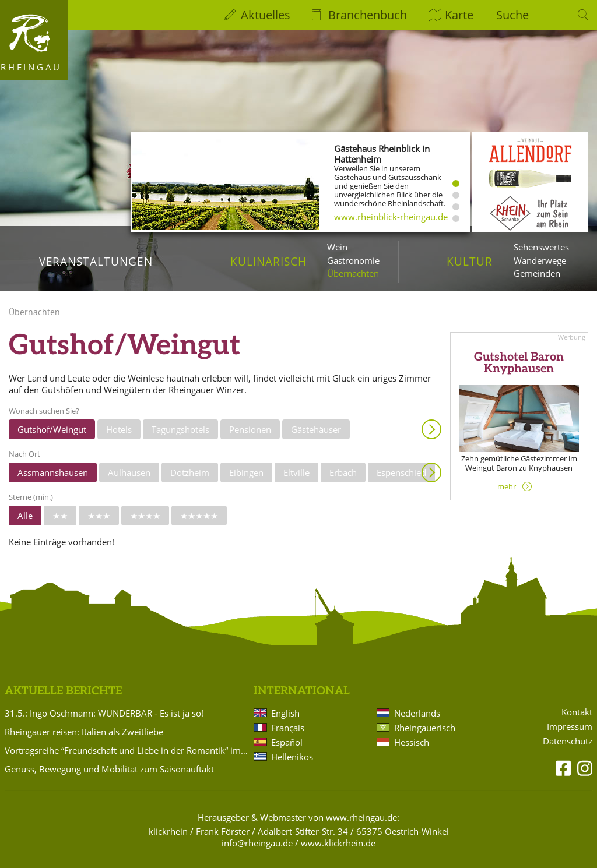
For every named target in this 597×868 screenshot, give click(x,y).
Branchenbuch (368, 15)
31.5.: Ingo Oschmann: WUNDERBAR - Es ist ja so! (104, 713)
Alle (25, 516)
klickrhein (168, 831)
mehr (507, 486)
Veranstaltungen (96, 261)
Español (287, 742)
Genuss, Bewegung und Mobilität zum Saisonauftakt (109, 769)
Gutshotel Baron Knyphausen (519, 364)
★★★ (99, 516)
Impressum (570, 727)
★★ (60, 516)
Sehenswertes (541, 247)
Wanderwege (540, 260)
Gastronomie (353, 260)
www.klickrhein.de (338, 843)
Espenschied (401, 472)
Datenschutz (568, 741)
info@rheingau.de (257, 843)
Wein (337, 247)
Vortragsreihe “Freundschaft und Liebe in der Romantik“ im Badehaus (127, 750)
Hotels (119, 429)
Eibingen (246, 472)
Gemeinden (537, 273)
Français (288, 728)
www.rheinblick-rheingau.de (391, 217)
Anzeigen (431, 429)
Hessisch (412, 742)
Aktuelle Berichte (63, 691)
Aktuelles (266, 15)
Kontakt (577, 712)
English (285, 713)
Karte (459, 15)
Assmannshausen (53, 472)
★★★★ (145, 516)
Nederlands (417, 713)
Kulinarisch (268, 261)
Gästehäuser (316, 429)
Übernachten (353, 273)
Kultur (470, 261)
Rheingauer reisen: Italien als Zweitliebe (84, 732)
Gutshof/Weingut (52, 429)
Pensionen (250, 429)
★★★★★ (199, 516)
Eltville (296, 472)
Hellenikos (292, 757)
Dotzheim (190, 472)
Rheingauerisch (425, 728)
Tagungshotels (180, 429)
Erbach (343, 472)
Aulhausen (129, 472)
